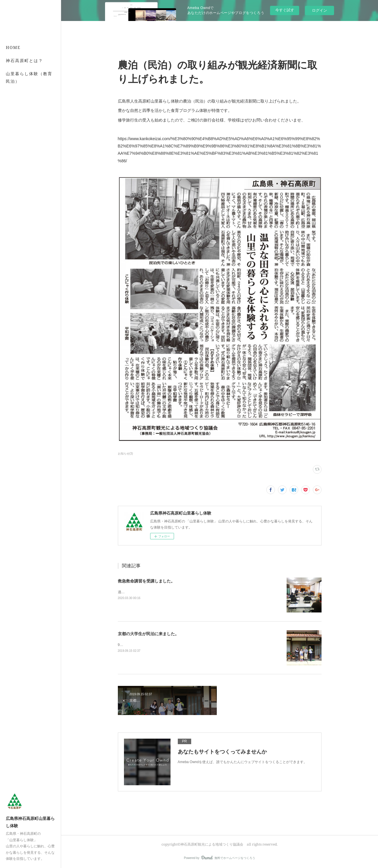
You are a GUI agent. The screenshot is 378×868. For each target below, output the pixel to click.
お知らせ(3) (125, 454)
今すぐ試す (285, 10)
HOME (13, 47)
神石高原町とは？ (24, 60)
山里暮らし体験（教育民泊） (29, 77)
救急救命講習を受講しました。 (146, 581)
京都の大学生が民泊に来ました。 (148, 634)
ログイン (320, 10)
